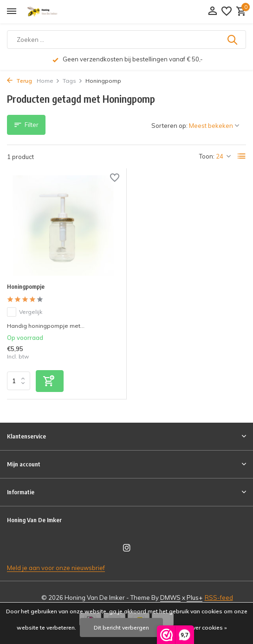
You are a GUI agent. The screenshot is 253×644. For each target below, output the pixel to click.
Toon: (207, 156)
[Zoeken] (126, 40)
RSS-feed (219, 598)
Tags (73, 81)
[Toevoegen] (50, 381)
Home (48, 81)
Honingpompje (26, 286)
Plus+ (195, 598)
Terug (19, 81)
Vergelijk (25, 312)
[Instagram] (127, 548)
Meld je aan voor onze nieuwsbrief (56, 568)
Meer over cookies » (201, 627)
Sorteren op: (169, 126)
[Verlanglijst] (227, 12)
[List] (242, 156)
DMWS (170, 598)
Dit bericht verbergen (121, 627)
